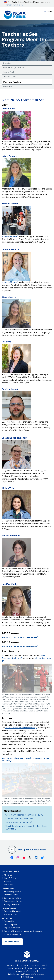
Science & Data (10, 914)
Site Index (8, 885)
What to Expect (10, 77)
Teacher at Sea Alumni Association (20, 728)
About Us (8, 875)
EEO (20, 965)
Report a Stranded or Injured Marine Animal (23, 931)
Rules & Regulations (13, 891)
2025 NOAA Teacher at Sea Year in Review (25, 815)
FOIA (26, 965)
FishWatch (9, 881)
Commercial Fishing (13, 898)
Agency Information (11, 872)
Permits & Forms (11, 895)
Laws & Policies (11, 878)
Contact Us (7, 918)
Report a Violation (12, 928)
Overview (7, 63)
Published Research (13, 911)
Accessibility (12, 965)
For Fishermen (8, 888)
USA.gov (42, 968)
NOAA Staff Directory (13, 934)
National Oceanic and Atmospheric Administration (26, 974)
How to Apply (9, 72)
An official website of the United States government (27, 3)
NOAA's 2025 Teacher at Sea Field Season (19, 637)
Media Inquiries (11, 924)
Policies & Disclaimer (16, 968)
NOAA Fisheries (27, 977)
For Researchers (9, 908)
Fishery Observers (12, 904)
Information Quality (38, 965)
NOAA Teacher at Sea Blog (18, 822)
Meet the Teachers (12, 82)
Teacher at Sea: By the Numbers (20, 819)
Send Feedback (12, 942)
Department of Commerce (26, 971)
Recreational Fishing (13, 901)
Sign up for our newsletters (32, 850)
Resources (8, 86)
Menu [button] (48, 12)
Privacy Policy (32, 968)
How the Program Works (14, 68)
